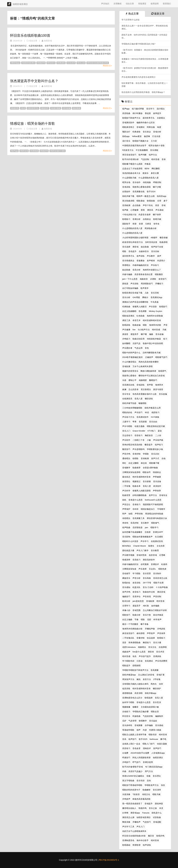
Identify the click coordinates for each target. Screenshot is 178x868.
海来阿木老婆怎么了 (152, 270)
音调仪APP (158, 532)
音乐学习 (150, 109)
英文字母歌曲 (128, 781)
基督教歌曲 (127, 693)
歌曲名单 (136, 486)
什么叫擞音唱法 (129, 362)
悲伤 (149, 781)
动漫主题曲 (56, 108)
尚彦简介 (161, 261)
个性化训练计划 (129, 215)
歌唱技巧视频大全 (141, 141)
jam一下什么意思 (130, 279)
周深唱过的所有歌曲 (154, 514)
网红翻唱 (156, 169)
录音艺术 (136, 320)
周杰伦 (154, 684)
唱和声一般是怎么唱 (146, 196)
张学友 (156, 224)
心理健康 (134, 210)
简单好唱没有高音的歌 (132, 445)
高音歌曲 (126, 113)
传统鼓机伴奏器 (154, 339)
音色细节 (126, 573)
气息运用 (138, 348)
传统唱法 (126, 518)
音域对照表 (142, 555)
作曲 (124, 771)
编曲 (151, 334)
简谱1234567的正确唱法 (133, 776)
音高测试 (149, 661)
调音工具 (126, 320)
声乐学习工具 (128, 827)
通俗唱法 (126, 458)
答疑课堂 (142, 4)
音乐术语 (160, 652)
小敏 (149, 440)
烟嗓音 (135, 707)
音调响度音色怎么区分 (132, 698)
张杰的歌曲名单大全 (131, 173)
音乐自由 (153, 422)
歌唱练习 (126, 219)
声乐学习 (145, 541)
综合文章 (130, 4)
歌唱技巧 (163, 307)
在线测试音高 (157, 541)
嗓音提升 (149, 445)
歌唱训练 (126, 325)
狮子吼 (163, 739)
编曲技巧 (126, 596)
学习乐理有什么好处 (131, 20)
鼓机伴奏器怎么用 (153, 408)
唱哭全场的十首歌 (58, 151)
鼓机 (124, 500)
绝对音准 (160, 601)
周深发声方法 (128, 679)
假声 (138, 730)
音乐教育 (155, 550)
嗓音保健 (164, 238)
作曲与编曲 (127, 274)
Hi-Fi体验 (155, 417)
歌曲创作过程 (149, 592)
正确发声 (149, 357)
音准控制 (136, 454)
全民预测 (145, 564)
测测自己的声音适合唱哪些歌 (135, 302)
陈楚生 (151, 546)
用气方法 (149, 771)
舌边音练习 (127, 435)
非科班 (135, 509)
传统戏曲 (147, 182)
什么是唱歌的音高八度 (149, 178)
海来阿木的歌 (155, 325)
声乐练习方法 (128, 417)
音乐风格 (147, 578)
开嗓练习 (159, 284)
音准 (164, 159)
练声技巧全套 (157, 247)
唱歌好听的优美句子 (131, 790)
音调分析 (136, 219)
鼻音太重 (155, 173)
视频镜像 (126, 707)
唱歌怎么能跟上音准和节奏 (134, 735)
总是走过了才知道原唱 (132, 169)
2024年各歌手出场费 (140, 753)
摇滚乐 (146, 173)
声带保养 (157, 491)
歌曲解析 (147, 790)
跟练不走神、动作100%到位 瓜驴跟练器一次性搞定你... (145, 36)
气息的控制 (148, 716)
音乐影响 (126, 537)
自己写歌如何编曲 (130, 288)
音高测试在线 (128, 385)
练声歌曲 (126, 527)
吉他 (163, 458)
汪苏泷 (139, 661)
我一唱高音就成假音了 (132, 804)
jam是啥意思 (138, 601)
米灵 (161, 808)
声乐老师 (143, 569)
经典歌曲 (35, 151)
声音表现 (147, 596)
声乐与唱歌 (127, 426)
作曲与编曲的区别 (130, 564)
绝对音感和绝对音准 (152, 320)
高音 (157, 205)
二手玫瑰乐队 (128, 638)
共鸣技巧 (126, 762)
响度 (159, 127)
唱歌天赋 (156, 794)
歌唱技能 (151, 201)
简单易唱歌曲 (134, 643)
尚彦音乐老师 (145, 215)
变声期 (150, 385)
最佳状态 (126, 477)
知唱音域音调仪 (29, 63)
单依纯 (125, 523)
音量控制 (141, 638)
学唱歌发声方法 (152, 785)
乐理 (159, 201)
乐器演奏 (126, 794)
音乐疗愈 (147, 615)
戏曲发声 (126, 652)
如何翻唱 (126, 343)
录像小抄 (126, 610)
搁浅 (138, 679)
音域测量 (138, 725)
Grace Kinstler (139, 431)
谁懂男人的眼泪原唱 (142, 491)
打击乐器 (156, 136)
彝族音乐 (126, 578)
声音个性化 (148, 205)
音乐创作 (136, 182)
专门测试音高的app (154, 767)
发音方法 (147, 679)
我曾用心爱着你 (129, 376)
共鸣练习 (126, 339)
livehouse (154, 739)
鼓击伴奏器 (158, 615)
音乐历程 (155, 293)
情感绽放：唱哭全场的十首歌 (32, 123)
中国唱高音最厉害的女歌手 (134, 146)
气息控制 (145, 159)
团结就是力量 (128, 550)
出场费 (125, 753)
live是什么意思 (139, 652)
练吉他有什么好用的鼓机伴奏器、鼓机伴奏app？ (143, 92)
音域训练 (141, 385)
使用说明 (155, 4)
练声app (15, 151)
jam (146, 527)
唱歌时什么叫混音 (130, 541)
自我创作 (126, 192)
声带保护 (126, 509)
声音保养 (161, 633)
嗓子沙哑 (157, 187)
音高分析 (136, 270)
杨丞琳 (147, 136)
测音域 (135, 247)
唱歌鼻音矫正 (128, 127)
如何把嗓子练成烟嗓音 (132, 532)
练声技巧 (132, 739)
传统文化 (146, 794)
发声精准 (151, 261)
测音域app (16, 63)
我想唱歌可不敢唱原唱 (153, 504)
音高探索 (143, 422)
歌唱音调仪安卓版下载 (132, 293)
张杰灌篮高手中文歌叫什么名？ (34, 81)
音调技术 (155, 564)
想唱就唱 (136, 666)
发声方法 (153, 495)
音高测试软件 (143, 417)
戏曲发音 (144, 279)
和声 (124, 514)
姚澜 (124, 389)
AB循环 (154, 238)
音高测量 (155, 670)
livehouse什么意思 (153, 500)
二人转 (158, 435)
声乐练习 (155, 265)
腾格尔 (145, 297)
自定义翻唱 (133, 463)
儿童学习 (126, 422)
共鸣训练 (161, 629)
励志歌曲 (77, 108)
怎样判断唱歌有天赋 (152, 353)
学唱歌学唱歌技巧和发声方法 (135, 670)
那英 (143, 210)
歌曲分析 (136, 615)
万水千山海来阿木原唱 (143, 366)
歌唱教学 (143, 721)
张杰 (23, 108)
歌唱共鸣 (160, 836)
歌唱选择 (149, 698)
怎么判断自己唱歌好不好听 (155, 610)
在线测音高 (127, 399)
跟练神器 (159, 804)
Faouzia (146, 813)
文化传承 (72, 63)
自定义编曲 (127, 620)
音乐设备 (157, 481)
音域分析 (157, 132)
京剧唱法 (161, 118)
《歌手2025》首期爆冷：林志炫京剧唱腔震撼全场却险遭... (145, 51)
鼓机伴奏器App (129, 675)
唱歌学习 (154, 527)
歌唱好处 (126, 583)
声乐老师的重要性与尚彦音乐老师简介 (139, 77)
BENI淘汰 (127, 546)
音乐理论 (157, 776)
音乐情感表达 (128, 261)
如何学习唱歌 (128, 702)
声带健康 (157, 477)
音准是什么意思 (135, 500)
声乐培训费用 (161, 661)
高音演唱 (138, 693)
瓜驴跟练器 (137, 527)
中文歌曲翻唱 (142, 150)
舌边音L (152, 569)
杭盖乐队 (136, 587)
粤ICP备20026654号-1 (109, 860)
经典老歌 (61, 63)
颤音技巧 (126, 449)
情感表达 (157, 472)
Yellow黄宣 (137, 136)
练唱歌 (135, 458)
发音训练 (136, 583)
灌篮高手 (45, 108)
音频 (148, 776)
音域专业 (163, 495)
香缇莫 (148, 113)
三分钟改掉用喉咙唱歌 (132, 408)
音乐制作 (157, 573)
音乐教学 (145, 523)
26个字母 (147, 583)
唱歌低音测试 (128, 316)
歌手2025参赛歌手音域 (133, 767)
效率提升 (157, 113)
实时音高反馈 (151, 242)
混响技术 (147, 748)
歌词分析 (126, 601)
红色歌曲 (141, 316)
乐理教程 (118, 4)
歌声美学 (145, 288)
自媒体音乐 (144, 251)
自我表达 (147, 219)
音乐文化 (152, 647)
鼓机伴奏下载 (128, 196)
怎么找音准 (133, 389)
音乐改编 (67, 108)
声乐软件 (126, 440)
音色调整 (143, 311)
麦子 (166, 201)
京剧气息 (136, 343)
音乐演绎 (157, 790)
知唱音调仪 (158, 758)
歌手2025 (143, 739)
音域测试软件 (128, 123)
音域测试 (141, 127)
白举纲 (125, 813)
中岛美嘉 (155, 302)
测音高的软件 (149, 560)
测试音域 (161, 592)
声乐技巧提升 (145, 656)
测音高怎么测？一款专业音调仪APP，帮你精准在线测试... (145, 27)
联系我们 (167, 4)
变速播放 (141, 261)
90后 (147, 412)
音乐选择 (126, 247)
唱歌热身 (162, 569)
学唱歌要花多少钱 (155, 449)
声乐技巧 (138, 412)
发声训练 (141, 256)
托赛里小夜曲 (155, 730)
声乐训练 (134, 284)
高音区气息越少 (135, 771)
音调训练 (157, 656)
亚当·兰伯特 (148, 587)
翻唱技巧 (153, 380)
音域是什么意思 (144, 702)
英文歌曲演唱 (128, 201)
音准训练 (126, 187)
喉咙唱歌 (143, 403)
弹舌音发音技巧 (129, 155)
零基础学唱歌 (128, 730)
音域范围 (136, 610)
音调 (141, 224)
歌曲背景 (126, 495)
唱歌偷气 (155, 523)
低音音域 (153, 555)
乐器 (124, 380)
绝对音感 (155, 159)
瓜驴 (124, 721)
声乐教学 (151, 256)
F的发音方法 (128, 150)
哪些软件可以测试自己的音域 (152, 376)
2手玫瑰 (157, 679)
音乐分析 (126, 297)
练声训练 (147, 845)
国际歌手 (126, 224)
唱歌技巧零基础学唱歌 (132, 785)
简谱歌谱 (136, 845)
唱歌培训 (153, 735)
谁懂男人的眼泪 (139, 307)
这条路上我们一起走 (131, 744)
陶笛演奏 (126, 822)
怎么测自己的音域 (146, 675)
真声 (159, 256)
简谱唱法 (126, 265)
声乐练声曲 (158, 440)
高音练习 (126, 748)
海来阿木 (159, 385)
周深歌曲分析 (151, 228)
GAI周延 (136, 297)
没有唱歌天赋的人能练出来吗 (135, 684)
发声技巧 (157, 748)
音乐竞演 (157, 702)
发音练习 (136, 592)
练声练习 (159, 445)
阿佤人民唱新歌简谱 (142, 758)
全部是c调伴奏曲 (150, 468)
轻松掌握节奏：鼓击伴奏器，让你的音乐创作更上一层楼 (145, 85)
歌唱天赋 (157, 219)
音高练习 (136, 560)
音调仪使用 (148, 762)
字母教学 (161, 509)
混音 (124, 643)
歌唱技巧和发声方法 (131, 118)
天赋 (164, 330)
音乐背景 (147, 573)
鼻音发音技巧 (128, 633)
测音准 (151, 652)
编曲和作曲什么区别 (146, 123)
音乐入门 (126, 431)
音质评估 (136, 596)
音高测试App (156, 297)
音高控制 (134, 523)
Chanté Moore (140, 546)
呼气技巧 (136, 762)
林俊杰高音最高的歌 (142, 799)
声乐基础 (159, 210)
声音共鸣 (126, 454)
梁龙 (160, 431)
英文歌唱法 (146, 389)
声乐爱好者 (127, 348)
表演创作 (157, 486)
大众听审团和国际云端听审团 (135, 238)
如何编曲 (155, 606)
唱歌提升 (126, 666)
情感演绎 (126, 560)
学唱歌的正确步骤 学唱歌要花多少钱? (138, 44)
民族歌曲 (136, 716)
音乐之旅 (81, 63)
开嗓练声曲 (150, 629)
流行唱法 (161, 109)
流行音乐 (126, 141)
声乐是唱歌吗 (138, 449)
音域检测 (150, 601)
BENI (147, 169)
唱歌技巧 (126, 615)
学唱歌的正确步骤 (141, 712)
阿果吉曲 (151, 127)
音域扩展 (160, 675)
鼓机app (126, 136)
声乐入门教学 (143, 550)
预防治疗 (126, 132)
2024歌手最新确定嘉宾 (133, 357)
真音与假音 (158, 389)
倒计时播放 (137, 113)
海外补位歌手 (143, 840)
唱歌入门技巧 (149, 744)
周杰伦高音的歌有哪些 (149, 362)
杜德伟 (164, 564)
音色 (147, 348)
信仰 (161, 684)
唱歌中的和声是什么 (131, 353)
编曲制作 (159, 716)
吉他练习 (126, 712)
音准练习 (136, 504)
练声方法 (153, 155)
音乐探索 (147, 481)
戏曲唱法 (142, 647)
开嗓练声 (136, 822)
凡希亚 (148, 224)
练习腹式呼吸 (138, 109)
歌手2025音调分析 (131, 159)
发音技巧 (162, 279)
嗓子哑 (144, 334)
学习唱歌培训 (128, 661)
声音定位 (126, 504)
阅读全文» (107, 66)
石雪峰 (162, 555)
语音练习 (138, 435)
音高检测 (126, 205)
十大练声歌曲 (162, 587)
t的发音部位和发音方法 (133, 242)
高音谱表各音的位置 (144, 274)
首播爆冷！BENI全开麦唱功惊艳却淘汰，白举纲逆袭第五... (145, 60)
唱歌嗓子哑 (154, 463)
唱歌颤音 (159, 274)
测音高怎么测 (128, 817)
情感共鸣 (42, 63)
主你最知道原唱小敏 (150, 707)
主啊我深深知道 (129, 569)
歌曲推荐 (136, 468)
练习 (165, 339)
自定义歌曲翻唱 (129, 311)
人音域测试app (158, 753)
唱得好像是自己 (148, 509)
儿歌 (147, 293)
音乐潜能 (154, 150)
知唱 (130, 514)
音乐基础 (159, 725)
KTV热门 (151, 431)
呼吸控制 (157, 182)
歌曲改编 (136, 325)
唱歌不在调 (158, 583)
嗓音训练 (149, 399)
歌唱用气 (162, 371)
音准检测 (145, 458)
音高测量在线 (138, 192)
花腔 (149, 620)
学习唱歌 (136, 573)
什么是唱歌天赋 (129, 178)
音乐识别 (155, 454)
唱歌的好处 (127, 412)
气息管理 (132, 721)
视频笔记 (136, 481)
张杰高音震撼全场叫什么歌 (145, 394)
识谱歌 (153, 279)
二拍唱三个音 (138, 440)
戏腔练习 (155, 412)
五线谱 (148, 532)
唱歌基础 (141, 201)
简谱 (134, 224)
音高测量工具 (138, 518)
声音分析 (136, 578)
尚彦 (145, 730)
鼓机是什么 (157, 813)
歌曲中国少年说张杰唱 (153, 343)
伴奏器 (148, 164)
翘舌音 (151, 836)
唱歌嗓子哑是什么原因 (132, 164)
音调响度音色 (128, 840)
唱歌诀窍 (147, 472)
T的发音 (136, 794)
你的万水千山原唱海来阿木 (134, 831)
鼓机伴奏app (150, 693)
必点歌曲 (136, 205)
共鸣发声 (126, 799)
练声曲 (125, 210)
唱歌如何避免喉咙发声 (143, 537)
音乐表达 (147, 132)
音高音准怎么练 (160, 578)
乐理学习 (126, 606)
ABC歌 (146, 606)
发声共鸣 (126, 592)
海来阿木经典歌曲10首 (132, 629)
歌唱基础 (126, 845)
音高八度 (138, 399)
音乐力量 (157, 643)
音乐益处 (153, 721)
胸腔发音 (149, 435)
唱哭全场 (25, 151)
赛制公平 (132, 380)
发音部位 (126, 481)
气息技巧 (147, 822)
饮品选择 (151, 638)
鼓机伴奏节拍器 (129, 403)
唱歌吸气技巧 (161, 357)
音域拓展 (126, 366)
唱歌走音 (155, 712)
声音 (166, 325)
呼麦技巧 (126, 758)
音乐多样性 (127, 725)
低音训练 (126, 689)
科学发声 (157, 620)
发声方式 (155, 458)
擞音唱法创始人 (129, 808)
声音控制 (157, 596)
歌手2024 (151, 192)
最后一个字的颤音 (130, 624)
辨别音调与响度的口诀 (157, 518)
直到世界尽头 (33, 108)
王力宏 (154, 141)
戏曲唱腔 (143, 380)
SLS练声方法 (144, 330)
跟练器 (125, 284)
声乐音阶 (153, 307)
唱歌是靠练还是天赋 (156, 426)
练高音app (162, 196)
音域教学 (126, 468)
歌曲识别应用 (138, 339)
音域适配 (157, 822)
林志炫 (144, 463)
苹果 (134, 422)
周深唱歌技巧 (147, 284)
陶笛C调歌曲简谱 (148, 371)
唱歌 (124, 251)
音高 (124, 739)
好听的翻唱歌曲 (139, 495)
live (134, 330)
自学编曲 (149, 725)
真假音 (125, 334)
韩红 (124, 463)
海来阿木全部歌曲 (155, 316)
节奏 (136, 620)
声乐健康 (126, 330)
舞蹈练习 (147, 643)
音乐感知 (126, 587)
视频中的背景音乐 (130, 371)
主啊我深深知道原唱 (131, 472)
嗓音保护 (157, 689)
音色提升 (132, 251)
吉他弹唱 (163, 647)
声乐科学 (126, 491)
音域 (163, 205)
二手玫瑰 (126, 486)
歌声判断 (143, 155)
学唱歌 (146, 454)
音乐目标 (155, 251)
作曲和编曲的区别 (141, 265)
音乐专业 (126, 394)
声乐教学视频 (128, 555)
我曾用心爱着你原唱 (142, 187)
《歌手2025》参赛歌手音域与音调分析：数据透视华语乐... (145, 70)
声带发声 (151, 633)
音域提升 (149, 804)
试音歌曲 (157, 817)
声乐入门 (141, 827)
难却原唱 (141, 633)
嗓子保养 (157, 215)
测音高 (150, 210)
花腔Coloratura (129, 647)
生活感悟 (159, 537)
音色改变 (136, 748)
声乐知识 (105, 4)
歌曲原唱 (163, 242)
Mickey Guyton (156, 311)
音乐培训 (141, 781)
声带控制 (139, 514)
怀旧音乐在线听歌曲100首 (30, 35)
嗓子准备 (145, 624)
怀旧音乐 (51, 63)
